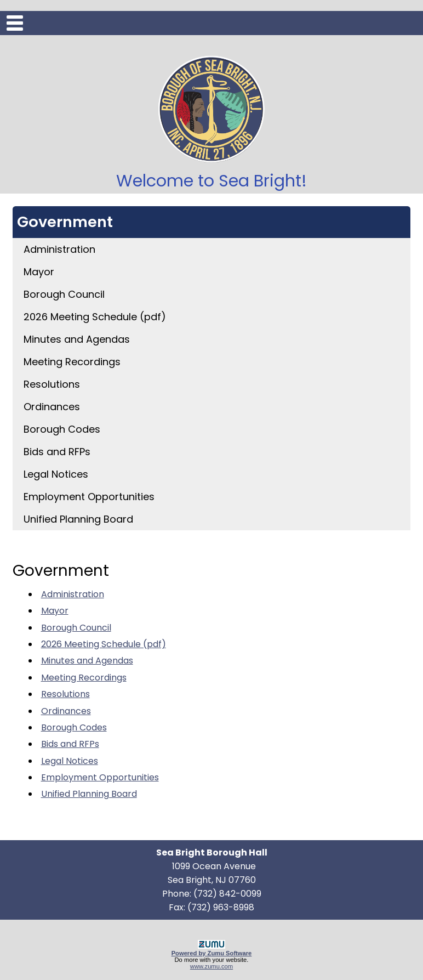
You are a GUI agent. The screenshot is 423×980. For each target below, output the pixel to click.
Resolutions (52, 384)
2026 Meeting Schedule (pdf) (95, 317)
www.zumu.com (211, 966)
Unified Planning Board (78, 519)
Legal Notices (56, 474)
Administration (59, 249)
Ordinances (52, 407)
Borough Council (64, 294)
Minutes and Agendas (77, 339)
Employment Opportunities (89, 497)
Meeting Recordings (72, 362)
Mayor (39, 272)
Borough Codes (62, 429)
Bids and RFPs (57, 452)
